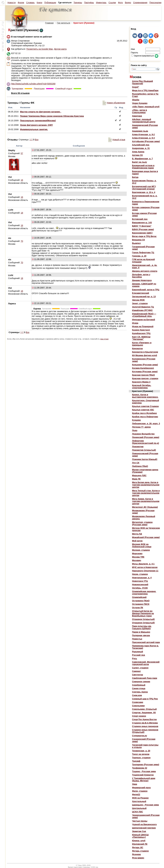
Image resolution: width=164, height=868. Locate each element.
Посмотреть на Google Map (40, 49)
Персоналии (155, 3)
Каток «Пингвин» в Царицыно (142, 344)
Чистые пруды (140, 821)
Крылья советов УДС (143, 410)
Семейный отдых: (64, 89)
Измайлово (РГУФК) (142, 310)
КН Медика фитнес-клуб (145, 355)
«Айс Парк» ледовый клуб (146, 107)
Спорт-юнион (139, 716)
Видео (128, 3)
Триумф (136, 761)
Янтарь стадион (140, 851)
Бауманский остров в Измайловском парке (143, 167)
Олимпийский (139, 597)
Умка (135, 784)
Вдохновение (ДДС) (142, 233)
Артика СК (137, 155)
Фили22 (136, 794)
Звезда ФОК (138, 300)
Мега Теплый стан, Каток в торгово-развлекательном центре (146, 493)
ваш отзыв (104, 339)
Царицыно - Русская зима (145, 805)
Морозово (137, 554)
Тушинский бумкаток (143, 775)
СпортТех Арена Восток (144, 719)
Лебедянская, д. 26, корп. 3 (146, 424)
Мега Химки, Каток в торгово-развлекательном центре (146, 501)
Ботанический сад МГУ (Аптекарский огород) (144, 188)
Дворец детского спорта (145, 271)
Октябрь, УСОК (140, 588)
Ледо (135, 430)
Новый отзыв (117, 140)
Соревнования (140, 3)
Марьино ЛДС (139, 475)
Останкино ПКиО (141, 601)
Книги (39, 3)
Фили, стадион (140, 791)
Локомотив (138, 447)
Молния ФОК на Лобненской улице (142, 545)
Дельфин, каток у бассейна (141, 276)
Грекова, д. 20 (139, 256)
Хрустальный (139, 801)
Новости (12, 3)
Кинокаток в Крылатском (145, 352)
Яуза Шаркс (138, 858)
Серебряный (139, 685)
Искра (135, 323)
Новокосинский (140, 585)
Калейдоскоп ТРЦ (141, 333)
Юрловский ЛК (140, 844)
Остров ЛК (138, 608)
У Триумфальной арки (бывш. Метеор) (144, 779)
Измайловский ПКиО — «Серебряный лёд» (144, 315)
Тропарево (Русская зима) (146, 765)
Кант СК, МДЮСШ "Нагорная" (141, 338)
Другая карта (60, 49)
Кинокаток (137, 348)
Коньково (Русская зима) (145, 365)
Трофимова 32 (140, 768)
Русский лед (139, 655)
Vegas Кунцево (140, 103)
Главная (49, 23)
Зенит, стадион (140, 303)
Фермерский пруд (141, 788)
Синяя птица (139, 688)
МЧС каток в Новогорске (145, 567)
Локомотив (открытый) (144, 450)
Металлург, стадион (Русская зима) (142, 523)
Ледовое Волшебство (143, 434)
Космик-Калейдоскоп (143, 368)
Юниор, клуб (139, 841)
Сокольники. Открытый (144, 709)
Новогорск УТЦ (140, 581)
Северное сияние (141, 682)
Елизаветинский (141, 293)
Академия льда (140, 131)
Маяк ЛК (136, 479)
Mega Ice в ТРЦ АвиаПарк (145, 90)
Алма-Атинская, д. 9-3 (143, 138)
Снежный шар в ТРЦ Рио (145, 699)
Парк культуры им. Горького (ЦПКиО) (142, 627)
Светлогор (138, 675)
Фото (120, 3)
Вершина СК (139, 240)
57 (22, 153)
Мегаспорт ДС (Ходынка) (145, 507)
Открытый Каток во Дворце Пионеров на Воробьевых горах (143, 613)
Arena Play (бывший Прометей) (143, 82)
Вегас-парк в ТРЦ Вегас (144, 236)
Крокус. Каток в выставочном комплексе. (145, 396)
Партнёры (89, 3)
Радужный (138, 652)
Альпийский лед (141, 145)
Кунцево (136, 420)
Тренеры (78, 3)
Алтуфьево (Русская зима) (146, 141)
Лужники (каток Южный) (145, 459)
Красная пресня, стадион (145, 378)
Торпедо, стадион (141, 758)
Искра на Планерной (143, 326)
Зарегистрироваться (143, 56)
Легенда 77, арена (141, 427)
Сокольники (138, 706)
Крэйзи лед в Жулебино (144, 413)
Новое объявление (114, 103)
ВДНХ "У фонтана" (142, 226)
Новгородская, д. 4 (142, 578)
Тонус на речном (141, 754)
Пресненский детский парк (146, 642)
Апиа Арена (138, 152)
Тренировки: (18, 89)
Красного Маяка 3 (141, 382)
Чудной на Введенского (144, 824)
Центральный (139, 808)
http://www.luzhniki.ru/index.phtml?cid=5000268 (33, 84)
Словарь (30, 3)
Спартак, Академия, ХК (144, 713)
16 (22, 180)
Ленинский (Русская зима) (146, 437)
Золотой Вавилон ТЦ (143, 307)
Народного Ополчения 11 (145, 571)
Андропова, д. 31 (141, 148)
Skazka (136, 100)
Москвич (137, 560)
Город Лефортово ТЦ (143, 252)
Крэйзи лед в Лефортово (145, 417)
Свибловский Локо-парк (145, 678)
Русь (135, 658)
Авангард (137, 116)
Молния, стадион (141, 550)
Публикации (50, 3)
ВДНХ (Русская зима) (143, 229)
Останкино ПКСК (141, 604)
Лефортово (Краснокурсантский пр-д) (146, 442)
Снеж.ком (137, 695)
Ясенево (137, 854)
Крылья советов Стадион (145, 406)
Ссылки (112, 3)
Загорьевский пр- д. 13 (144, 297)
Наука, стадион (140, 574)
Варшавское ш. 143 (142, 223)
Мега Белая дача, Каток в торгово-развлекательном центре (146, 485)
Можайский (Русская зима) (146, 537)
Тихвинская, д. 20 (141, 751)
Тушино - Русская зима (144, 771)
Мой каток (137, 541)
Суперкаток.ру (140, 736)
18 (22, 213)
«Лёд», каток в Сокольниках (140, 111)
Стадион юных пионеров (145, 726)
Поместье (137, 639)
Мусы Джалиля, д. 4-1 (143, 564)
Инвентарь (101, 3)
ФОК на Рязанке (140, 798)
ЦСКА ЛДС (138, 812)
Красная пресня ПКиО (143, 375)
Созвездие (138, 702)
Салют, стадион (140, 668)
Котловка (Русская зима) (145, 372)
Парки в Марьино (141, 632)
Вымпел (136, 243)
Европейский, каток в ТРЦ (146, 290)
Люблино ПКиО (140, 466)
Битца (135, 177)
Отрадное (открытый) (143, 619)
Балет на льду (140, 162)
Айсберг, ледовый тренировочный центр (144, 121)
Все (37, 140)
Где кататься (64, 23)
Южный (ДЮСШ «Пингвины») (140, 836)
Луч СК (136, 463)
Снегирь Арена (140, 692)
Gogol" (136, 87)
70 (22, 241)
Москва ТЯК (138, 557)
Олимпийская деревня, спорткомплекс (144, 593)
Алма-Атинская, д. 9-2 (143, 134)
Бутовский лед (140, 219)
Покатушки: (39, 89)
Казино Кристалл (141, 330)
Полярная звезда (141, 635)
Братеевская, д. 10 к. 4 (144, 192)
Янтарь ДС (138, 847)
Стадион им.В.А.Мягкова (145, 723)
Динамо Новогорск (142, 280)
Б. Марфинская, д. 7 (142, 159)
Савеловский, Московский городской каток (146, 663)
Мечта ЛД (137, 534)
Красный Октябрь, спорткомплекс (142, 387)
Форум (21, 3)
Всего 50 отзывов (20, 93)
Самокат (136, 671)
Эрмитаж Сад (139, 831)
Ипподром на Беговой (144, 320)
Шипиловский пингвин (144, 828)
